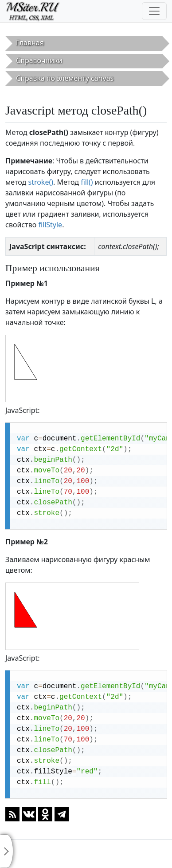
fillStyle (50, 225)
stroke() (41, 182)
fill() (87, 182)
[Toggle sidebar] (7, 851)
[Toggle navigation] (154, 11)
